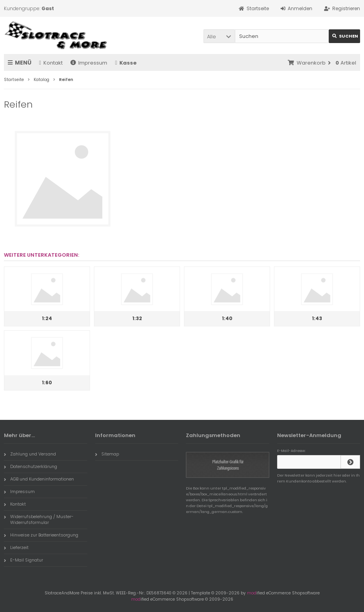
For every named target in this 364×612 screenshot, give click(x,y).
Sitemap (107, 454)
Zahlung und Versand (30, 454)
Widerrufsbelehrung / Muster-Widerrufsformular (39, 519)
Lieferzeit (16, 547)
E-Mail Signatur (23, 560)
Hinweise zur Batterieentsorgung (41, 535)
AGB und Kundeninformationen (39, 479)
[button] (219, 36)
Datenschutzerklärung (31, 466)
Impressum (89, 63)
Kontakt (51, 63)
